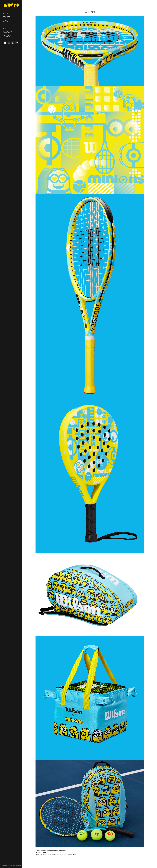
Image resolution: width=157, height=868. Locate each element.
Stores (7, 17)
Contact (7, 32)
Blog (6, 21)
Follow (7, 36)
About (6, 28)
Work (6, 13)
